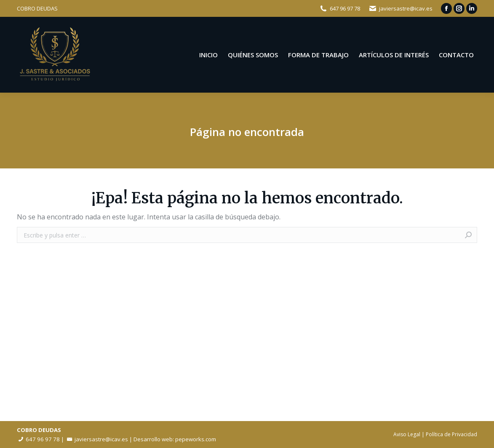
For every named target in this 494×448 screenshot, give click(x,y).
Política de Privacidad (451, 434)
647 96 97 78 (345, 8)
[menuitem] (208, 55)
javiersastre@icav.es (406, 8)
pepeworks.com (196, 439)
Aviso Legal (407, 434)
